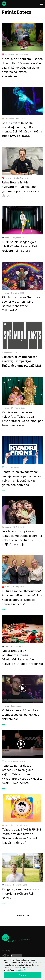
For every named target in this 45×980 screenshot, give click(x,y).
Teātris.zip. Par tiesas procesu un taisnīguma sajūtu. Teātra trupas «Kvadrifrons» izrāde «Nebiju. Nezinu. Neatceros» (22, 774)
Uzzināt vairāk (20, 970)
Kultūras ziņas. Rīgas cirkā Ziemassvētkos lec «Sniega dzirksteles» (21, 715)
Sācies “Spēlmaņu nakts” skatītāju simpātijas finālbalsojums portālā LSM (21, 361)
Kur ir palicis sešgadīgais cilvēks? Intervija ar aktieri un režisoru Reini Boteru (22, 246)
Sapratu (23, 975)
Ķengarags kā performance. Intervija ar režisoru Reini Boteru (21, 894)
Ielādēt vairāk (22, 915)
